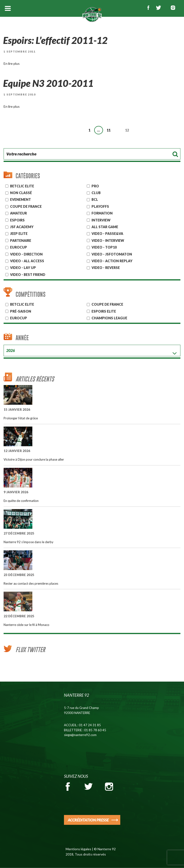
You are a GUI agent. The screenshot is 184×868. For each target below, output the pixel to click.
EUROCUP (19, 247)
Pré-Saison (21, 311)
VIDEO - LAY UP (23, 268)
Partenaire (21, 241)
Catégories (28, 176)
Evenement (20, 199)
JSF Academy (22, 227)
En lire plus (12, 63)
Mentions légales (78, 849)
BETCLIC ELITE (22, 304)
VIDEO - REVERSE (106, 268)
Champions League (109, 318)
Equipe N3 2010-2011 (49, 83)
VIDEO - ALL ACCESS (27, 261)
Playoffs (100, 206)
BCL (95, 199)
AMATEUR (18, 213)
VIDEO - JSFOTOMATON (112, 254)
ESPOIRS (17, 220)
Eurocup (19, 318)
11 (110, 129)
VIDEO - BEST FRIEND (28, 275)
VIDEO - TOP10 (104, 247)
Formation (102, 213)
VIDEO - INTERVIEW (108, 241)
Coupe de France (26, 206)
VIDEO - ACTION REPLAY (112, 261)
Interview (101, 220)
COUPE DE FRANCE (107, 304)
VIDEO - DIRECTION (26, 254)
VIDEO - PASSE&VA (107, 234)
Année (22, 338)
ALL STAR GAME (105, 227)
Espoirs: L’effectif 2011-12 (56, 40)
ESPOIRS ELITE (104, 311)
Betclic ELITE (22, 186)
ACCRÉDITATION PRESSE (88, 820)
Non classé (21, 193)
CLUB (96, 193)
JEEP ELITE (19, 234)
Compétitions (31, 294)
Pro (95, 186)
